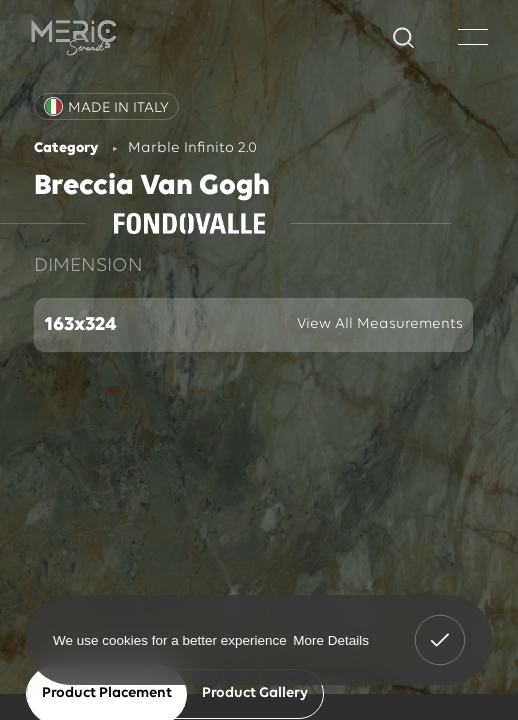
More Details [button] (331, 639)
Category (66, 148)
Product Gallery (255, 693)
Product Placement (107, 693)
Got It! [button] (440, 626)
